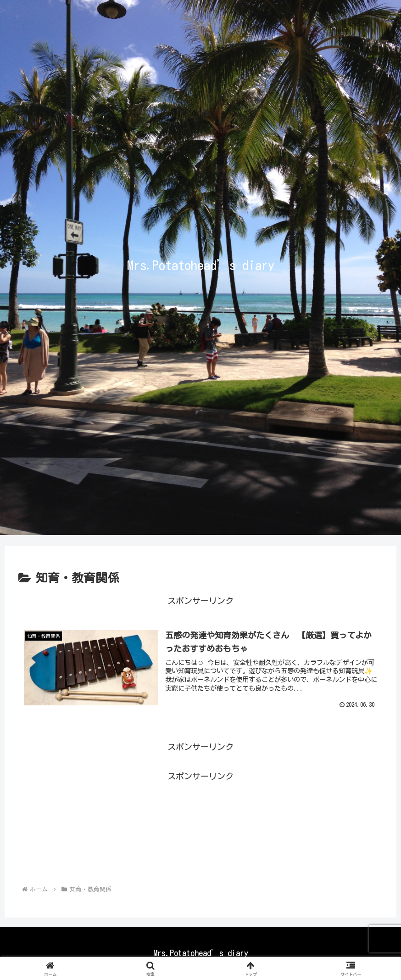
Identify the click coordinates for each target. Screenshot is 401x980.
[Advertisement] (200, 827)
